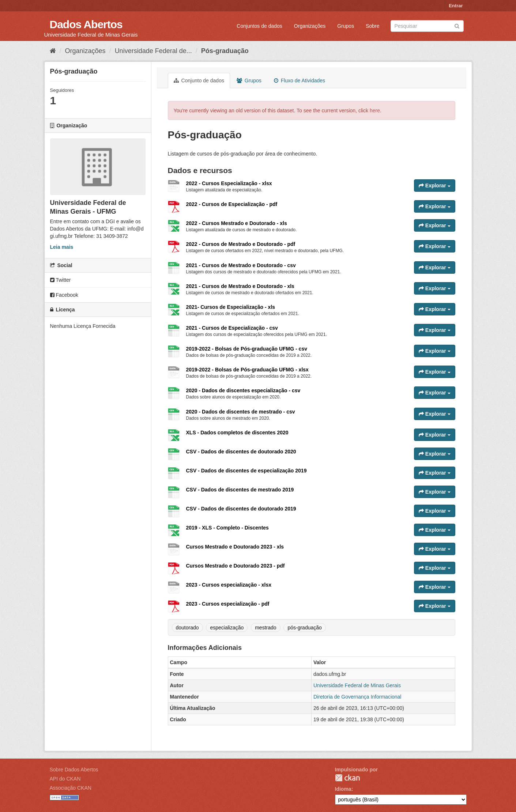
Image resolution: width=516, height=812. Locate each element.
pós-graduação (304, 628)
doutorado (187, 628)
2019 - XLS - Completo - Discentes (227, 528)
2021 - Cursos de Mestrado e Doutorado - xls (240, 286)
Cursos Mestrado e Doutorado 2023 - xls (235, 547)
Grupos (346, 26)
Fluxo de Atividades (300, 81)
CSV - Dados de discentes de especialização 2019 (246, 471)
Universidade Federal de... (153, 51)
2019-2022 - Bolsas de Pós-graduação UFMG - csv (247, 349)
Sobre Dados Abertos (74, 770)
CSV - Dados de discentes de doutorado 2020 (241, 452)
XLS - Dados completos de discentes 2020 (237, 433)
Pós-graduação (225, 51)
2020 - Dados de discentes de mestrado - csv (241, 412)
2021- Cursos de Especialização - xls (231, 307)
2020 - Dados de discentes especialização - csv (243, 390)
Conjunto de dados (199, 81)
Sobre (372, 26)
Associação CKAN (71, 788)
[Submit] (457, 25)
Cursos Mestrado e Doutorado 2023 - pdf (236, 566)
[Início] (53, 51)
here (375, 111)
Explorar (435, 186)
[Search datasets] (427, 26)
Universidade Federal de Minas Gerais (357, 685)
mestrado (265, 628)
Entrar (456, 6)
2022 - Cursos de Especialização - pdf (232, 204)
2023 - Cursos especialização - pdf (228, 604)
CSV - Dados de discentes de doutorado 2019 (241, 509)
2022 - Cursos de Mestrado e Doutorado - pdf (241, 244)
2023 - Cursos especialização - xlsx (229, 585)
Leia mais (62, 247)
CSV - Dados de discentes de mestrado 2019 (240, 490)
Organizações (310, 26)
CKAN (347, 778)
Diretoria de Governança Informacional (357, 697)
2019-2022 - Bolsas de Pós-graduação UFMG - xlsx (247, 370)
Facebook (64, 295)
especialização (227, 628)
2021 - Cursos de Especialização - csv (232, 328)
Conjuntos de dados (259, 26)
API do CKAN (65, 779)
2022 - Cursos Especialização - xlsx (229, 183)
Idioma (343, 789)
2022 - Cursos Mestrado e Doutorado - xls (237, 223)
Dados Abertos (86, 24)
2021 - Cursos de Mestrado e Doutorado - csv (241, 265)
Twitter (61, 280)
